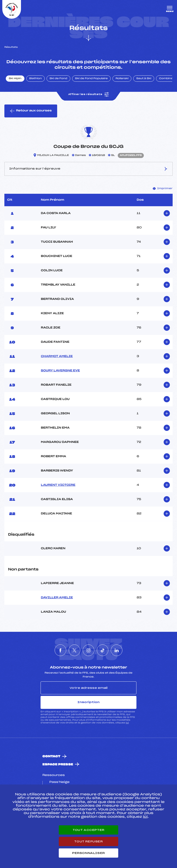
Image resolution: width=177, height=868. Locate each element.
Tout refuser (88, 841)
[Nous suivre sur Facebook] (60, 650)
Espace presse (58, 765)
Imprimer (163, 188)
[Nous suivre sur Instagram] (88, 650)
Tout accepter (88, 830)
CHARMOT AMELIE (57, 356)
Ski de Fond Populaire (91, 79)
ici (127, 723)
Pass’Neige (59, 782)
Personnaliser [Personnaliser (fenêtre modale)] (88, 853)
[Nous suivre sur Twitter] (74, 650)
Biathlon (35, 79)
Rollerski (122, 79)
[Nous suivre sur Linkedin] (117, 650)
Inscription (88, 702)
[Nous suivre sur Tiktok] (103, 650)
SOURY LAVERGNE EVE (60, 371)
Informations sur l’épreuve (88, 169)
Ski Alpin (15, 79)
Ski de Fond (58, 79)
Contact (51, 756)
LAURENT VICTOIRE (58, 485)
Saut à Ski (144, 79)
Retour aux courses (31, 111)
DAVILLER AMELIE (57, 598)
